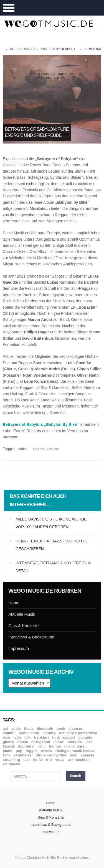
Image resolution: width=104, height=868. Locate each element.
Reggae (39, 449)
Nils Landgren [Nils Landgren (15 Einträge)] (75, 746)
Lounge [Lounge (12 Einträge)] (55, 746)
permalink (92, 49)
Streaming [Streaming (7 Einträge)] (11, 760)
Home (14, 603)
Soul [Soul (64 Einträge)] (74, 755)
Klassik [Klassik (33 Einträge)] (9, 746)
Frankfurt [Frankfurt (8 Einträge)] (41, 737)
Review (53, 449)
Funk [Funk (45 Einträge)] (56, 737)
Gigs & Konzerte (23, 626)
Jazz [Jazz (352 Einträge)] (89, 742)
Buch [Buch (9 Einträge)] (61, 729)
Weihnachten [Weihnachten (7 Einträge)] (79, 760)
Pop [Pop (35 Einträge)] (19, 751)
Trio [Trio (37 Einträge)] (49, 760)
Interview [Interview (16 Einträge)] (74, 742)
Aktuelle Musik (22, 614)
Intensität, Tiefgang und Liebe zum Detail (53, 567)
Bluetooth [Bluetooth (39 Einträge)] (45, 729)
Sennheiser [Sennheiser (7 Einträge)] (23, 755)
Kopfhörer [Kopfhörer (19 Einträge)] (26, 746)
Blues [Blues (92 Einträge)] (29, 729)
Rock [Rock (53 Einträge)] (7, 755)
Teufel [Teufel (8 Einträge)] (38, 760)
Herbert (68, 49)
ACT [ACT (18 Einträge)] (5, 729)
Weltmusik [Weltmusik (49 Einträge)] (12, 764)
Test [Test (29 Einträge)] (26, 760)
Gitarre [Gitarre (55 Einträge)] (8, 742)
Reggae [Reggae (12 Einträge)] (32, 751)
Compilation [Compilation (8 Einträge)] (29, 733)
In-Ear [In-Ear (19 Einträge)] (58, 742)
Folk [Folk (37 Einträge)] (27, 737)
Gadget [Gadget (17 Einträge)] (69, 737)
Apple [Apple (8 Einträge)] (16, 729)
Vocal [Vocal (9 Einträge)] (60, 760)
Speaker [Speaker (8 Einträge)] (87, 755)
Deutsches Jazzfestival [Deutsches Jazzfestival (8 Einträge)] (78, 733)
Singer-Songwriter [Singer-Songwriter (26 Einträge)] (51, 755)
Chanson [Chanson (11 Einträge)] (76, 729)
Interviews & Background (31, 637)
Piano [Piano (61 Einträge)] (8, 751)
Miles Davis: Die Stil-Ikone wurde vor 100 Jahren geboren (51, 523)
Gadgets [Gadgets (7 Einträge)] (85, 737)
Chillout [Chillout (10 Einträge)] (9, 733)
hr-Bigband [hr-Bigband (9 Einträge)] (41, 742)
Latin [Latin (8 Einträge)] (42, 746)
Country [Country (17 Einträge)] (49, 733)
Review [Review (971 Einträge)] (46, 751)
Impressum (19, 648)
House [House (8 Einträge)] (22, 742)
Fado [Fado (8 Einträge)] (17, 737)
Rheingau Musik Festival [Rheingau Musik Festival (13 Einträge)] (76, 751)
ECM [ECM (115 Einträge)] (6, 737)
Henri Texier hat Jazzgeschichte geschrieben (51, 545)
